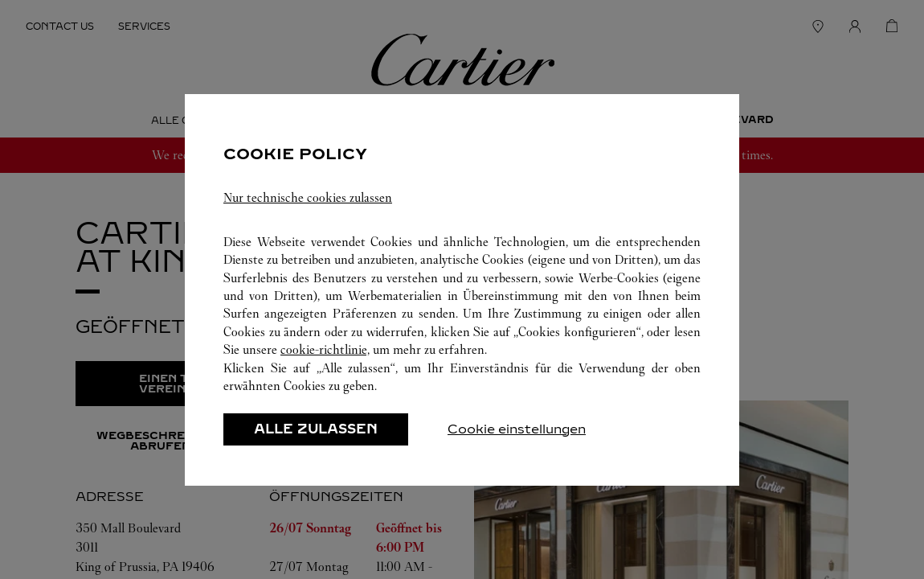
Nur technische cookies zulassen (308, 197)
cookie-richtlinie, (325, 349)
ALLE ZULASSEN (316, 429)
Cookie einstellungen (517, 429)
